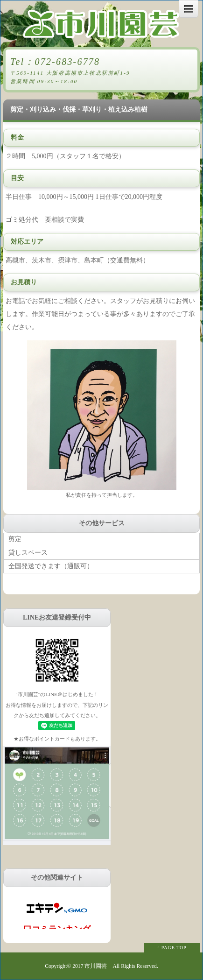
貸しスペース (28, 553)
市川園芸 (96, 966)
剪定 (15, 539)
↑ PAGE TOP (172, 948)
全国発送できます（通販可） (51, 566)
